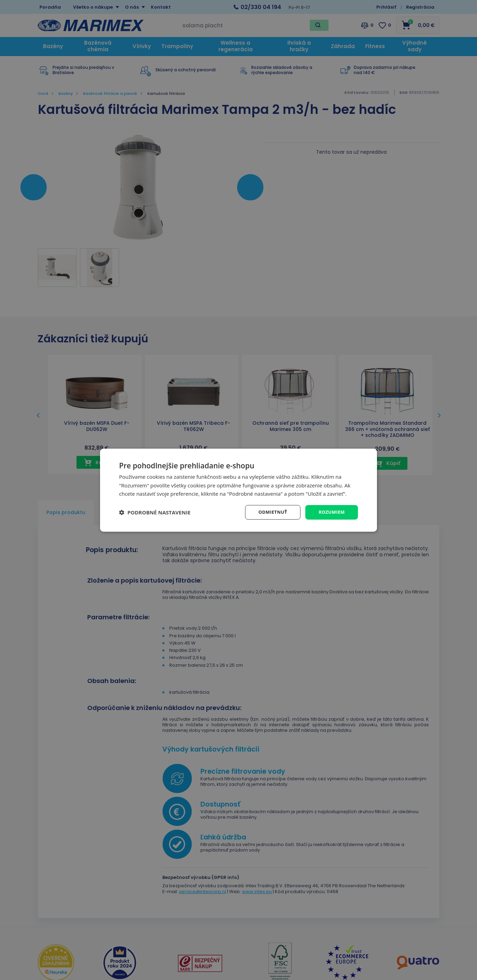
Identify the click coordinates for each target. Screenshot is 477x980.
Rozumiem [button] (331, 512)
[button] (155, 512)
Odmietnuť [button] (270, 512)
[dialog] (238, 490)
